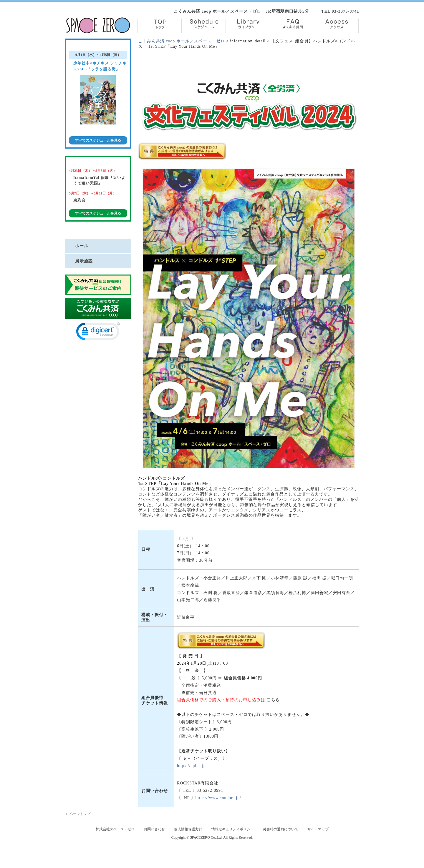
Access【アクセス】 (336, 26)
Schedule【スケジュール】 (204, 26)
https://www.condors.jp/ (218, 798)
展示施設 (84, 261)
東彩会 (79, 200)
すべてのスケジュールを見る (98, 140)
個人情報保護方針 (188, 829)
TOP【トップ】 (159, 26)
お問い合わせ (154, 829)
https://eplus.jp (191, 766)
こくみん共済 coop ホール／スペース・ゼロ (182, 41)
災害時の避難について (281, 829)
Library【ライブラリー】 (248, 26)
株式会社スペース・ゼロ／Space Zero (98, 25)
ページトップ (78, 814)
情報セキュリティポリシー (233, 829)
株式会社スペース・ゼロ (115, 829)
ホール (82, 246)
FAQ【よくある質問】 (292, 26)
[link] (98, 333)
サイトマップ (318, 829)
